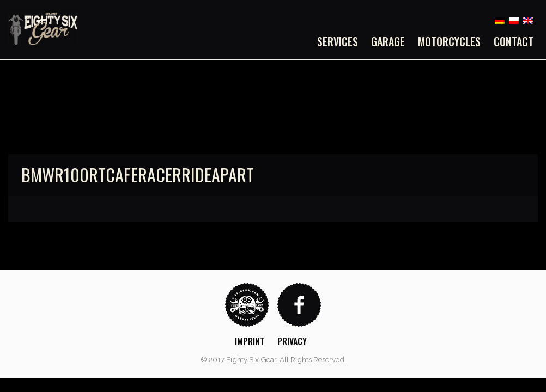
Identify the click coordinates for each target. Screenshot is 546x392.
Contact (514, 41)
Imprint (250, 341)
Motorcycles (449, 41)
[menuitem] (341, 41)
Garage (388, 41)
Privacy (292, 341)
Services (338, 41)
